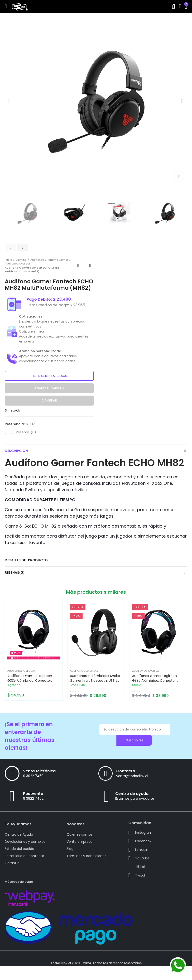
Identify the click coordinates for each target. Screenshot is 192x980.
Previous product (78, 266)
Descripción (16, 451)
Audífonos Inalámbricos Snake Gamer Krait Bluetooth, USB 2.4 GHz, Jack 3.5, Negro (95, 681)
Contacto (126, 771)
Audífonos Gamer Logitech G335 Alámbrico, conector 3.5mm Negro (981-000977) (155, 681)
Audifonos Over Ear (22, 671)
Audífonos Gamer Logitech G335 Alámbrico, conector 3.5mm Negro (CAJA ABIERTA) (32, 681)
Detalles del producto (26, 560)
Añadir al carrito (49, 388)
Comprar (49, 400)
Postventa (33, 794)
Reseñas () (26, 432)
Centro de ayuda (132, 794)
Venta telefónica (39, 771)
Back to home (84, 266)
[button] (10, 101)
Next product (90, 266)
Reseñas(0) (15, 573)
